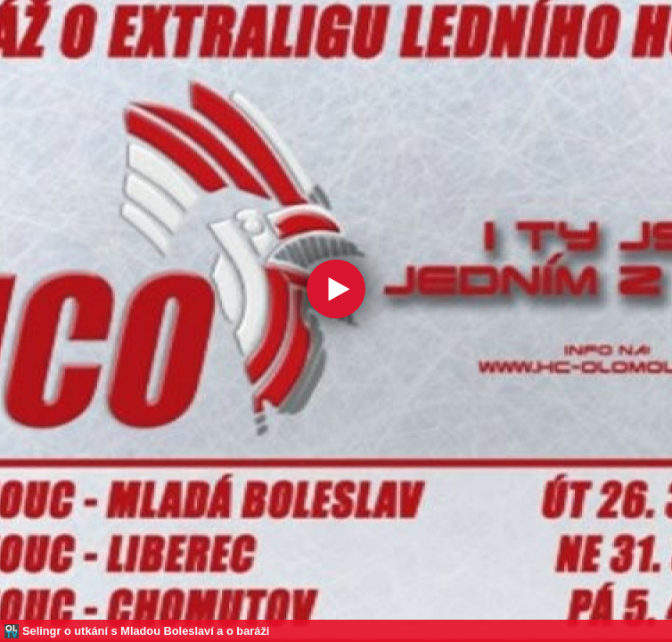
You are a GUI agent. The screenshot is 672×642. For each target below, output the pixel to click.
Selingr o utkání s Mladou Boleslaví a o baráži (146, 631)
